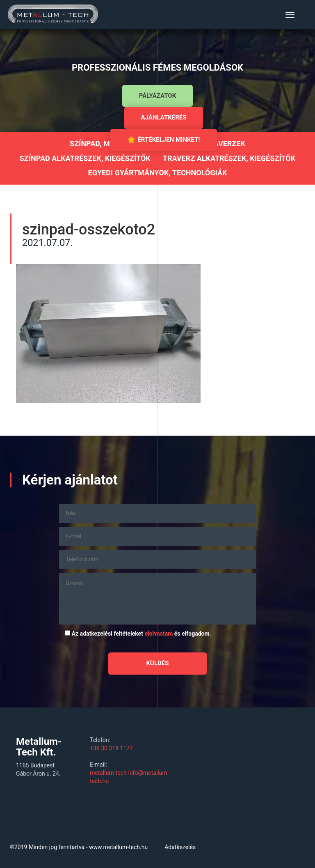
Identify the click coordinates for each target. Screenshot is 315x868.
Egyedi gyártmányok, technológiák (158, 173)
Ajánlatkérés (164, 117)
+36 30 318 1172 (111, 748)
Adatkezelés (180, 847)
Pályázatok (157, 96)
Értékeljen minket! (163, 140)
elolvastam (159, 634)
